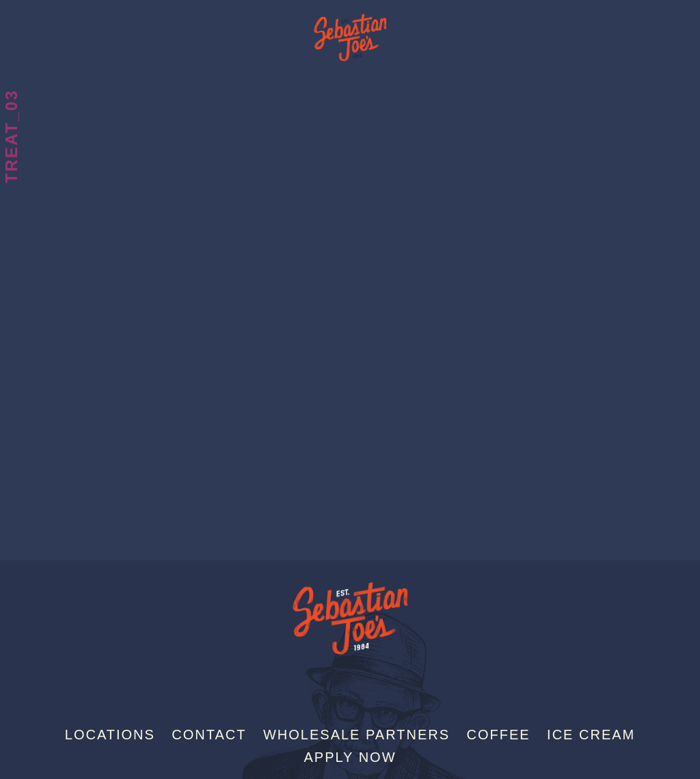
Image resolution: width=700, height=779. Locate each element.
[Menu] (688, 16)
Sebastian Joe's (350, 31)
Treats (11, 44)
